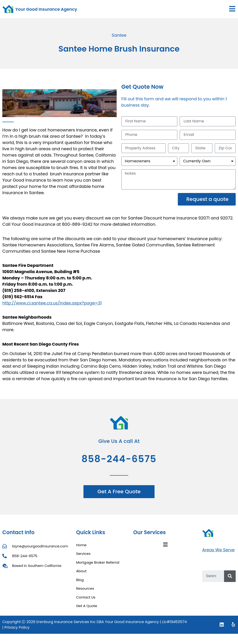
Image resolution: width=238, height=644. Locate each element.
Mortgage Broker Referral (98, 565)
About (81, 574)
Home (81, 548)
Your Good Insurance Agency (46, 9)
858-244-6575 (119, 462)
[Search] (230, 579)
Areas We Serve (218, 553)
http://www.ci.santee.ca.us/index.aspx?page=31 (52, 306)
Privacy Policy (17, 630)
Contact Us (86, 600)
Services (83, 557)
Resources (85, 591)
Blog (80, 583)
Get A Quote (86, 609)
